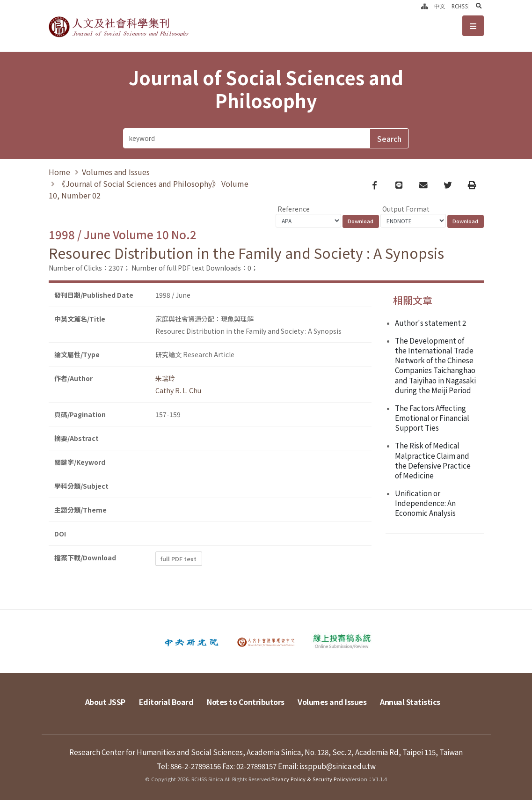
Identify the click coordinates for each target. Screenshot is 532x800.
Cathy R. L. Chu (178, 390)
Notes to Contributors (246, 702)
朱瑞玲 (165, 378)
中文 (440, 6)
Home (59, 172)
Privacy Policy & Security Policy (310, 779)
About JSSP (105, 702)
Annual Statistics (410, 702)
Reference (294, 209)
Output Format (406, 209)
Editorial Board (166, 702)
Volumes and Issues (116, 172)
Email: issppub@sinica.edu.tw (327, 766)
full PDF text (179, 559)
